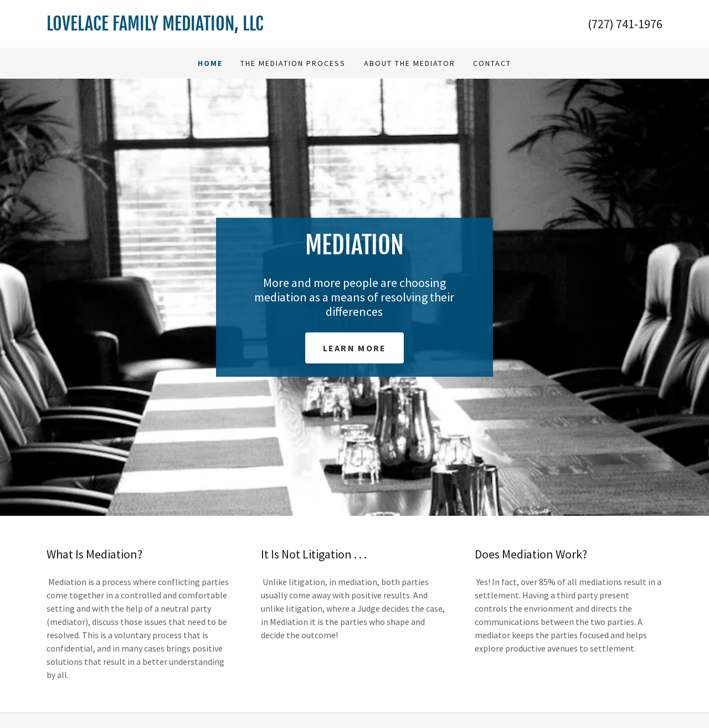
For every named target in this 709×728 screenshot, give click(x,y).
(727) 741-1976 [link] (625, 24)
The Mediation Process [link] (293, 63)
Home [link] (210, 63)
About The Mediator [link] (410, 63)
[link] (201, 27)
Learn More (355, 348)
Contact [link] (492, 63)
